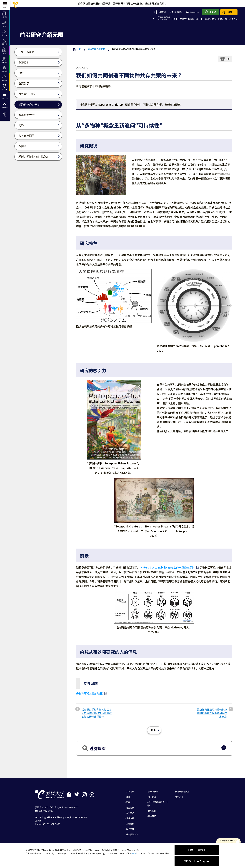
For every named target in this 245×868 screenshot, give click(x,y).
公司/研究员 (210, 19)
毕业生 (199, 19)
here (134, 853)
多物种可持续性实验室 (89, 693)
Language (192, 12)
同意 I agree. (197, 850)
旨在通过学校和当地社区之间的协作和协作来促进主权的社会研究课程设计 (97, 713)
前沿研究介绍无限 (96, 49)
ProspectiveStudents (164, 18)
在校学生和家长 (187, 19)
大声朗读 (160, 12)
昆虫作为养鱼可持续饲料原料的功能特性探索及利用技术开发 (212, 713)
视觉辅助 (176, 12)
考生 (175, 19)
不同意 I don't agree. (197, 861)
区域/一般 (223, 19)
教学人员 (233, 19)
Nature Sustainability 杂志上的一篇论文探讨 (168, 567)
